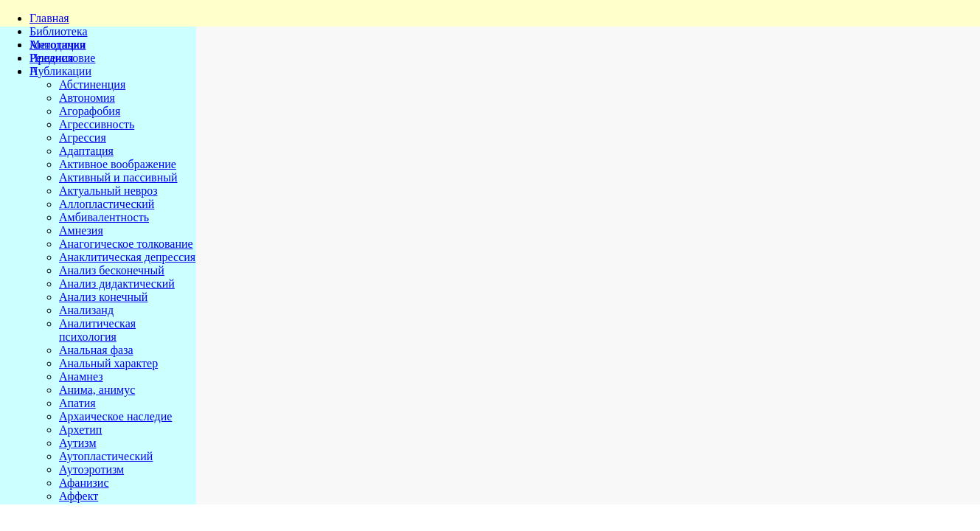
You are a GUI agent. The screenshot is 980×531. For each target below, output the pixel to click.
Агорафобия (90, 111)
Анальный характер (108, 363)
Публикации (60, 71)
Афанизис (84, 483)
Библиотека (59, 31)
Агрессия (83, 138)
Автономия (87, 98)
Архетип (80, 430)
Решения (52, 58)
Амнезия (81, 230)
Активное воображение (118, 164)
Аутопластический (106, 456)
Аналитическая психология (97, 330)
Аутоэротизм (91, 469)
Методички (58, 45)
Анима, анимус (97, 390)
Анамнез (81, 376)
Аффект (79, 496)
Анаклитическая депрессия (127, 257)
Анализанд (86, 310)
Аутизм (78, 443)
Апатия (77, 403)
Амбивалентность (104, 217)
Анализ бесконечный (112, 270)
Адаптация (86, 151)
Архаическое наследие (115, 416)
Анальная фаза (96, 350)
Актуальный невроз (108, 191)
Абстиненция (92, 84)
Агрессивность (97, 124)
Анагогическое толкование (126, 244)
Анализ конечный (103, 297)
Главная (49, 18)
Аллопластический (107, 204)
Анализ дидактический (117, 284)
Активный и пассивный (118, 177)
